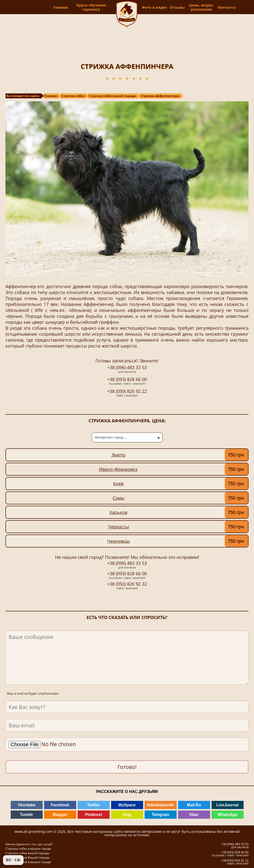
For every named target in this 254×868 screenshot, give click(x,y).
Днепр (118, 455)
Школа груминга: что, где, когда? (29, 844)
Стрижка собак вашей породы (27, 853)
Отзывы (186, 7)
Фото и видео (163, 7)
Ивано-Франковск (118, 469)
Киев (118, 484)
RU (9, 860)
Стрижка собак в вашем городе (28, 849)
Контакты (233, 7)
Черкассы (118, 527)
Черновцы (118, 541)
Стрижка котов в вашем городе (28, 862)
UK (18, 860)
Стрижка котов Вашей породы (28, 857)
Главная (51, 7)
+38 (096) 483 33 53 (127, 370)
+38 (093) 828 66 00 (127, 381)
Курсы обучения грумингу (82, 7)
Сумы (118, 498)
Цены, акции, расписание (209, 7)
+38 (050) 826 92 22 (127, 393)
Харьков (118, 512)
